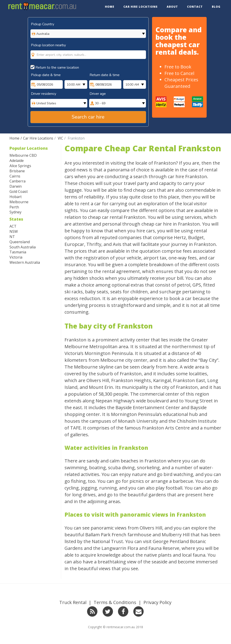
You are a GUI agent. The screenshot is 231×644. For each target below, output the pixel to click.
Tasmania (18, 252)
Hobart (16, 197)
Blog (216, 7)
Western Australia (25, 262)
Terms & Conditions (115, 602)
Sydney (15, 212)
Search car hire (88, 117)
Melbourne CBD (23, 155)
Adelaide (17, 161)
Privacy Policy (157, 602)
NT (12, 237)
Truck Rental (73, 602)
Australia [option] (43, 34)
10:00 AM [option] (74, 85)
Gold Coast (19, 191)
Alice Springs (20, 166)
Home (110, 7)
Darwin (16, 186)
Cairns (15, 176)
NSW (14, 231)
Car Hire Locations (141, 7)
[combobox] (88, 50)
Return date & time (105, 75)
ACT (13, 226)
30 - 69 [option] (100, 103)
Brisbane (17, 171)
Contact (195, 7)
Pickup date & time (46, 75)
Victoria (16, 257)
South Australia (23, 247)
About (172, 7)
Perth (14, 207)
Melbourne (19, 202)
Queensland (20, 242)
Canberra (17, 181)
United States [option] (46, 103)
